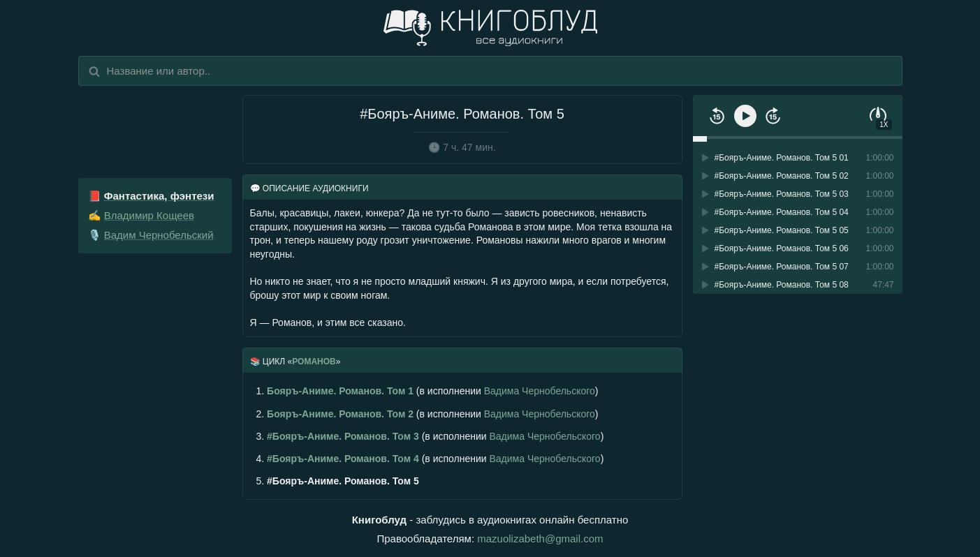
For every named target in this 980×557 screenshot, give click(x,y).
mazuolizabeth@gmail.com (540, 539)
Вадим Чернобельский (159, 235)
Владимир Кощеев (149, 215)
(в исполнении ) (427, 391)
